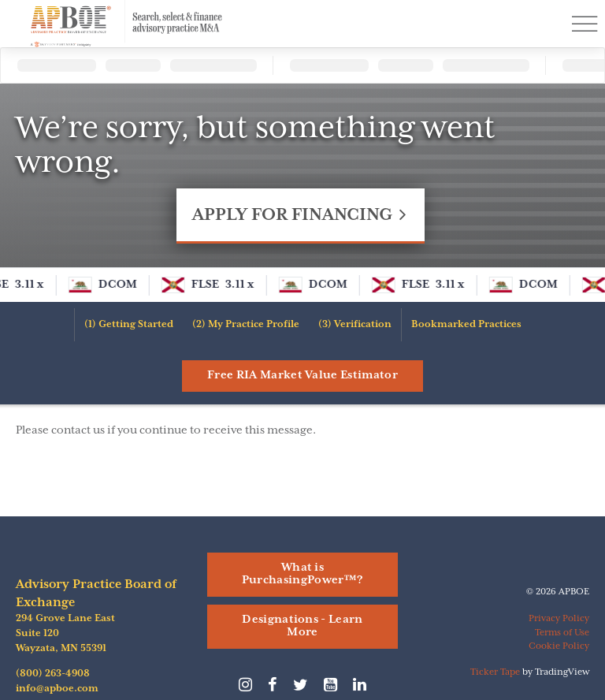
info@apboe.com (57, 689)
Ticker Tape (495, 672)
